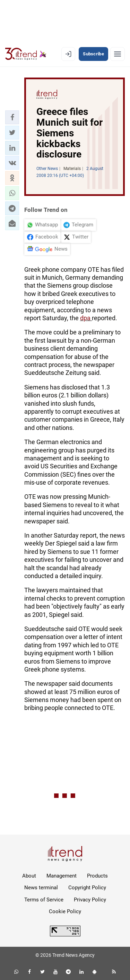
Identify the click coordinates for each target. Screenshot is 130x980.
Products (97, 876)
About (29, 876)
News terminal (41, 888)
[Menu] (118, 54)
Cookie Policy (65, 911)
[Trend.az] (26, 54)
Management (62, 876)
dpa (86, 318)
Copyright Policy (87, 888)
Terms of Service (44, 900)
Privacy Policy (90, 900)
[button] (12, 117)
